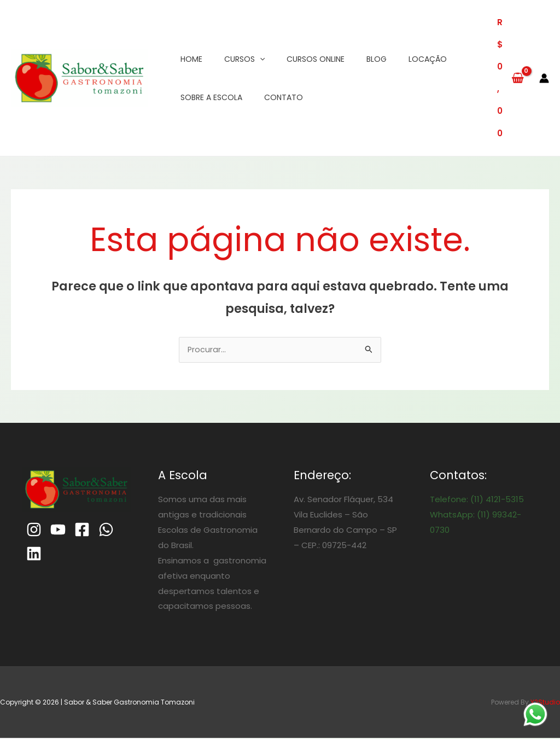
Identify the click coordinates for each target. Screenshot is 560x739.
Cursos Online (302, 59)
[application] (252, 59)
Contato (275, 97)
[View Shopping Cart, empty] (511, 78)
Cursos (236, 59)
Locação (403, 59)
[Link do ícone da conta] (544, 78)
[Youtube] (61, 531)
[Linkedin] (36, 555)
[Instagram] (34, 531)
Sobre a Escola (209, 97)
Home (189, 59)
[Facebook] (87, 531)
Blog (357, 59)
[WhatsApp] (114, 531)
